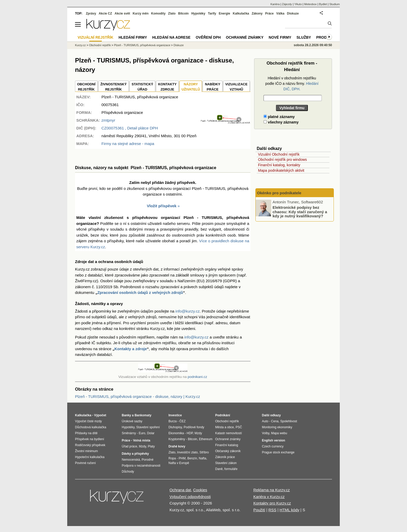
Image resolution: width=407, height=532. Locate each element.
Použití (259, 510)
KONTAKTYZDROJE (167, 87)
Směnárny (129, 433)
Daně (219, 469)
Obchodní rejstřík (100, 45)
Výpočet (100, 415)
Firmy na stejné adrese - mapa (128, 144)
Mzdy (143, 446)
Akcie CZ (105, 13)
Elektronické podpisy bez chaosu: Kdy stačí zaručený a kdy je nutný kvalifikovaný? (300, 212)
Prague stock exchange (278, 452)
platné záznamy (279, 117)
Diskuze (293, 13)
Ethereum (206, 439)
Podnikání (223, 415)
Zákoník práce (225, 457)
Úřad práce (129, 446)
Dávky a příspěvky (135, 454)
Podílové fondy (194, 427)
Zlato (172, 13)
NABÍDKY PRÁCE (212, 87)
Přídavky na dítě (86, 433)
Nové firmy (280, 37)
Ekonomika (176, 433)
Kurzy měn (141, 13)
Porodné (148, 460)
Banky (126, 415)
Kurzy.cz (80, 45)
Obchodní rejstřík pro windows (282, 160)
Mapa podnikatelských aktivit (281, 170)
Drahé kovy (177, 446)
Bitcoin (183, 13)
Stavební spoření (148, 427)
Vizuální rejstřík (96, 37)
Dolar (151, 433)
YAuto (298, 4)
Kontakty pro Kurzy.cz (272, 503)
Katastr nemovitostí (229, 433)
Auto (265, 421)
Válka (280, 13)
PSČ (239, 427)
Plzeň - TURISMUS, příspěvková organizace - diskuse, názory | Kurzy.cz (138, 396)
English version (273, 440)
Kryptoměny (177, 439)
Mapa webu (279, 433)
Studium (335, 4)
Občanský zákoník (228, 451)
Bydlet (323, 4)
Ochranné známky (245, 37)
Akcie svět (122, 13)
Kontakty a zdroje (131, 349)
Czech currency (273, 446)
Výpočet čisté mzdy (88, 421)
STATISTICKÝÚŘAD (142, 87)
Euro (142, 433)
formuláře (231, 469)
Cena (275, 421)
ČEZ (182, 421)
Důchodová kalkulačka (91, 427)
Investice (175, 415)
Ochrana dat (180, 490)
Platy (151, 446)
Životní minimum (86, 451)
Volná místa (141, 440)
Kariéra (275, 4)
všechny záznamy (281, 122)
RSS (272, 510)
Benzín (192, 458)
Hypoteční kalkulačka (90, 457)
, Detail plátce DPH (130, 128)
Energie (225, 13)
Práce (270, 13)
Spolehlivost (289, 421)
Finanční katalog (227, 445)
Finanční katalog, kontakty (279, 165)
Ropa (172, 458)
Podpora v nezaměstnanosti (141, 466)
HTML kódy (289, 510)
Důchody (128, 472)
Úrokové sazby (132, 421)
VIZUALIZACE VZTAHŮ (236, 87)
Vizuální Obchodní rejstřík (279, 154)
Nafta (203, 458)
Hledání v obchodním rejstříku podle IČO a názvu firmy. (292, 84)
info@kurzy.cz (188, 311)
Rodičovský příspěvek (90, 445)
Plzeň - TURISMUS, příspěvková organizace (142, 45)
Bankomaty (143, 415)
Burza (172, 421)
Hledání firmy (133, 37)
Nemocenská (131, 460)
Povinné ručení (85, 463)
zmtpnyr (108, 120)
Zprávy (91, 13)
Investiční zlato (187, 452)
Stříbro (204, 452)
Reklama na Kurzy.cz (272, 490)
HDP (190, 433)
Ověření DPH (208, 37)
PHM (182, 458)
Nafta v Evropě (179, 463)
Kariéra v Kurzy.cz (269, 497)
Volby (266, 433)
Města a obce (225, 427)
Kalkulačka (241, 13)
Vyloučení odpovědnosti (190, 497)
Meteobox (310, 4)
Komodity (158, 13)
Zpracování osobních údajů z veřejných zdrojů (140, 292)
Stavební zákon (226, 463)
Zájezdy (287, 4)
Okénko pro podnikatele (279, 193)
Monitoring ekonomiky (277, 427)
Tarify (212, 13)
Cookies (200, 490)
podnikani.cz (197, 377)
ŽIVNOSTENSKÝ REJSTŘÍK (114, 87)
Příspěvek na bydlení (90, 439)
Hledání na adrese (171, 37)
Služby (304, 37)
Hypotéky (198, 13)
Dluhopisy (175, 427)
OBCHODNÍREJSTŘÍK (86, 87)
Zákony (257, 13)
